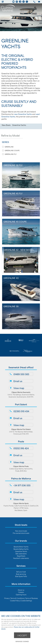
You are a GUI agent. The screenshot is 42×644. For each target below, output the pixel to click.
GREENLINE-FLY (11, 154)
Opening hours (21, 594)
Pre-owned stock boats (21, 533)
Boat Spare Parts (21, 576)
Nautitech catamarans (21, 558)
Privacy (7, 598)
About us (21, 590)
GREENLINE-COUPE (12, 150)
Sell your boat (21, 572)
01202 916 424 (21, 448)
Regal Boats (21, 556)
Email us (18, 381)
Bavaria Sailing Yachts (21, 549)
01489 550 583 (21, 374)
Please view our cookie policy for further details (20, 628)
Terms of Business (31, 598)
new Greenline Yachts (23, 114)
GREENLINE (9, 147)
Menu (37, 9)
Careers (21, 592)
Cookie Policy (15, 601)
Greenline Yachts (19, 125)
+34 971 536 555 (22, 485)
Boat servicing (21, 574)
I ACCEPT (22, 635)
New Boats (6, 125)
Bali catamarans (21, 554)
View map (19, 388)
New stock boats (21, 531)
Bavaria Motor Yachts (21, 547)
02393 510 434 (21, 411)
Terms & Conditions (17, 598)
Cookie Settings (26, 601)
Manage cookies (22, 641)
